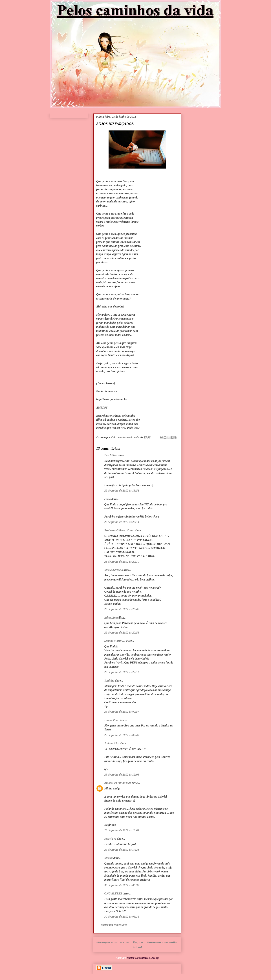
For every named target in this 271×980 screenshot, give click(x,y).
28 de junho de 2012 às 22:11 (122, 672)
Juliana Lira (112, 743)
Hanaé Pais (111, 720)
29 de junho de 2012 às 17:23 (122, 850)
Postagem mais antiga (163, 942)
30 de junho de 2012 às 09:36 (122, 917)
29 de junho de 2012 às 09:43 (122, 735)
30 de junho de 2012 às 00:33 (122, 885)
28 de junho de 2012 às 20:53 (122, 633)
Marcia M (110, 839)
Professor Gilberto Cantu (119, 530)
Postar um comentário (114, 925)
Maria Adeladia (114, 570)
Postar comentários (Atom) (143, 958)
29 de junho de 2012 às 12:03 (122, 775)
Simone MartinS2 (115, 641)
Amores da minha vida (118, 783)
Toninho (109, 681)
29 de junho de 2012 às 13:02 (122, 830)
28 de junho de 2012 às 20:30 (122, 562)
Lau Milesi (111, 455)
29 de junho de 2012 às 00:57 (122, 712)
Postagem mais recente (113, 942)
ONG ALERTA (113, 893)
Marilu (109, 858)
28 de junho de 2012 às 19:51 (122, 491)
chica (108, 499)
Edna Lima (111, 618)
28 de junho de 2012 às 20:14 (122, 522)
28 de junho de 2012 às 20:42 (122, 609)
